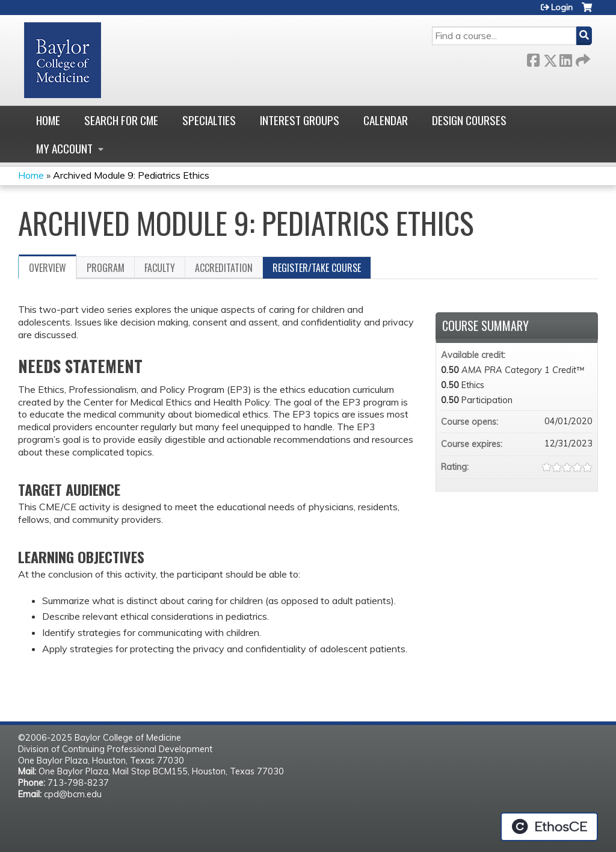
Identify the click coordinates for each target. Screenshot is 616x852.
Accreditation (224, 268)
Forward (582, 58)
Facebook (533, 58)
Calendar (386, 120)
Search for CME (121, 120)
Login (562, 7)
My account (64, 148)
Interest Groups (300, 120)
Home (48, 120)
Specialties (209, 120)
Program (106, 268)
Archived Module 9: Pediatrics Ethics (131, 175)
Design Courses (469, 120)
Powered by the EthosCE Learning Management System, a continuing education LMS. (549, 827)
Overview (48, 268)
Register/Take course (317, 268)
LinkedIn (565, 58)
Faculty (160, 268)
